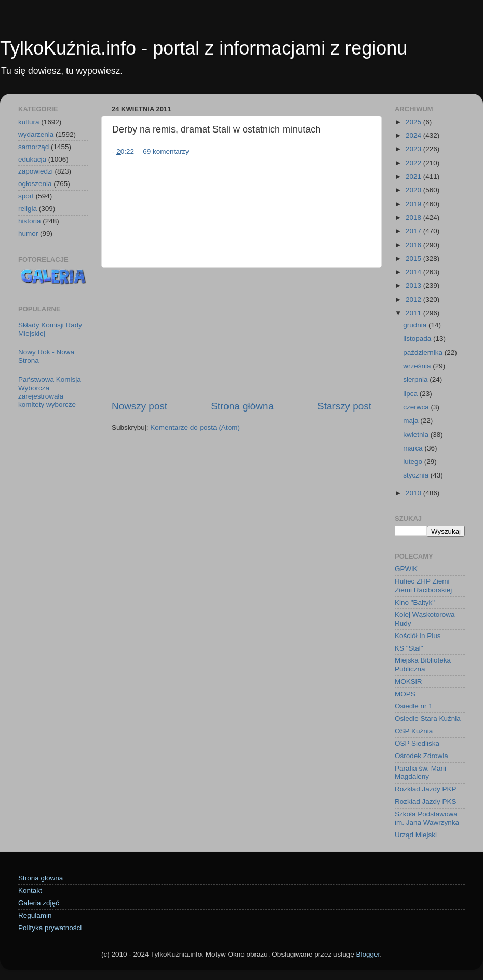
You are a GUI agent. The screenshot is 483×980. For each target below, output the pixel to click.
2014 (414, 272)
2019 (414, 204)
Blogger (368, 954)
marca (414, 448)
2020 (414, 190)
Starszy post (344, 406)
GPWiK (406, 569)
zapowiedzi (36, 171)
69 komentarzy (166, 151)
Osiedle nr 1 (414, 706)
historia (30, 221)
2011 (414, 313)
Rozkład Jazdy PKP (426, 789)
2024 (414, 135)
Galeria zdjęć (39, 903)
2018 (414, 217)
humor (28, 234)
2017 (414, 231)
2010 (414, 493)
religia (28, 209)
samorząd (33, 147)
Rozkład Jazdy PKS (426, 802)
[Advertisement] (242, 334)
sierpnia (416, 380)
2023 (414, 149)
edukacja (32, 159)
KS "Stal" (409, 648)
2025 (414, 122)
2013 (414, 286)
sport (26, 196)
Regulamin (35, 915)
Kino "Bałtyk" (415, 602)
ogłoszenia (35, 184)
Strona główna (242, 406)
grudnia (416, 325)
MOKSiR (408, 681)
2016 (414, 245)
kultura (29, 122)
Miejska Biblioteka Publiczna (423, 664)
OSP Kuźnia (414, 731)
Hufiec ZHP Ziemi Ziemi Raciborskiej (423, 585)
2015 (414, 259)
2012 (414, 300)
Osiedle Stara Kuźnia (428, 718)
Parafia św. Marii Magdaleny (420, 772)
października (424, 353)
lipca (411, 394)
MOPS (405, 694)
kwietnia (417, 435)
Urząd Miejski (416, 835)
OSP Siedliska (417, 743)
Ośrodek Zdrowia (421, 756)
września (418, 366)
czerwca (417, 407)
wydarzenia (36, 134)
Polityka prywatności (50, 928)
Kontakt (30, 890)
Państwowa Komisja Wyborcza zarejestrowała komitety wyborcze (50, 392)
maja (412, 421)
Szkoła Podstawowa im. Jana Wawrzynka (427, 818)
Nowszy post (139, 406)
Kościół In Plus (418, 636)
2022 (414, 163)
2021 (414, 176)
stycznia (417, 475)
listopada (418, 339)
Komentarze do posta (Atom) (195, 427)
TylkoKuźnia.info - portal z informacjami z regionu (204, 48)
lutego (414, 462)
